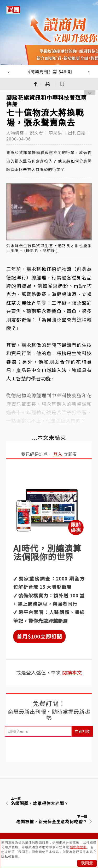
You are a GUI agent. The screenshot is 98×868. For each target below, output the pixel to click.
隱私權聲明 (78, 847)
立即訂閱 (82, 731)
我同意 (87, 863)
